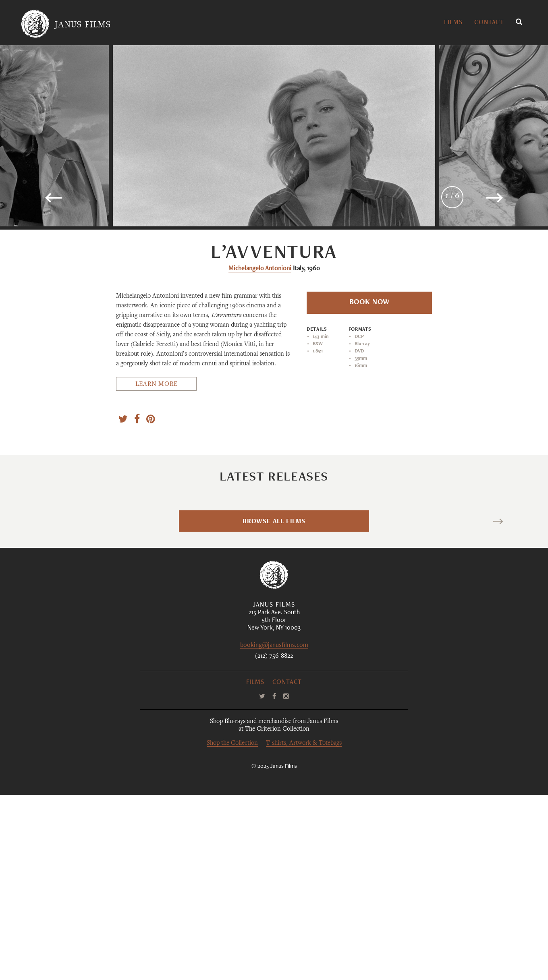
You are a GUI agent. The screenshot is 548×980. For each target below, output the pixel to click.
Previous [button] (79, 201)
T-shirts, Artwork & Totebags (304, 929)
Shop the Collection (232, 929)
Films (453, 23)
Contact (489, 23)
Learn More (157, 384)
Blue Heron (108, 580)
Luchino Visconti (226, 635)
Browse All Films (274, 707)
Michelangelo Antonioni (260, 269)
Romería (494, 580)
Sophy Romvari (93, 635)
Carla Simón (482, 635)
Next (487, 708)
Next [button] (473, 201)
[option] (274, 136)
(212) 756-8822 (274, 842)
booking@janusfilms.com (274, 831)
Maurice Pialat (352, 635)
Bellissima (237, 580)
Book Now (369, 302)
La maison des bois (365, 580)
